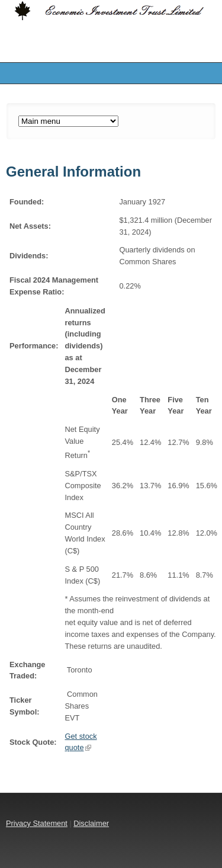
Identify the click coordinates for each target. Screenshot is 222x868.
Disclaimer (91, 823)
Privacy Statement (37, 823)
